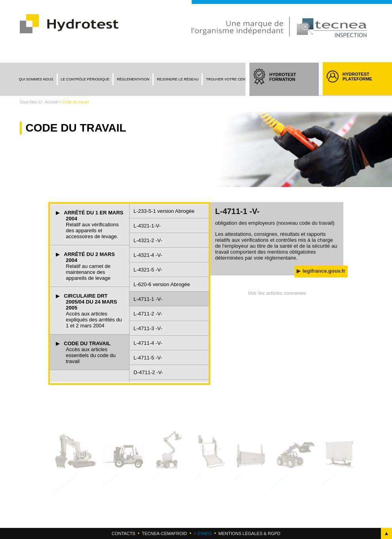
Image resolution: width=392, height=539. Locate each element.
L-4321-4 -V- (148, 255)
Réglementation (133, 79)
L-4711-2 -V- (148, 314)
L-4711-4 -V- (148, 343)
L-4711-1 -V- (148, 299)
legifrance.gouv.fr (324, 271)
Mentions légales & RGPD (249, 533)
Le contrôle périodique (85, 79)
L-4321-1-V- (147, 226)
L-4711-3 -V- (148, 328)
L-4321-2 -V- (148, 240)
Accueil (51, 102)
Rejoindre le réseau (178, 79)
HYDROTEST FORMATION (290, 84)
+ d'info (203, 533)
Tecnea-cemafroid (164, 533)
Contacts (124, 533)
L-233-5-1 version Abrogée (164, 211)
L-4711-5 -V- (148, 358)
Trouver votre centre (229, 79)
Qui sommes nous (36, 79)
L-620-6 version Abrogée (162, 284)
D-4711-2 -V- (148, 372)
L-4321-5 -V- (148, 270)
